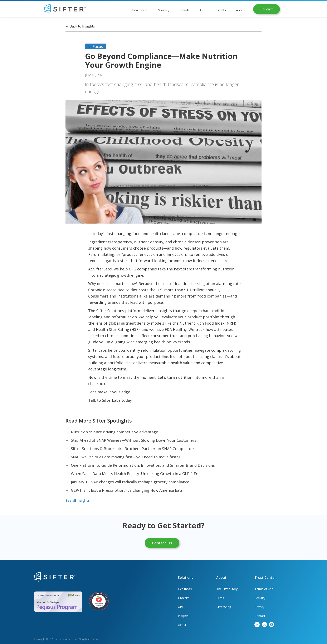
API (180, 607)
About (182, 625)
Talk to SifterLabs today (110, 400)
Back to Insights (80, 26)
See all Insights (78, 500)
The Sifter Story (227, 589)
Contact (267, 9)
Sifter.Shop (224, 607)
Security (260, 598)
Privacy (259, 607)
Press (220, 598)
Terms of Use (264, 589)
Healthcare (185, 589)
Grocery (183, 598)
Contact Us (162, 543)
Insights (183, 616)
